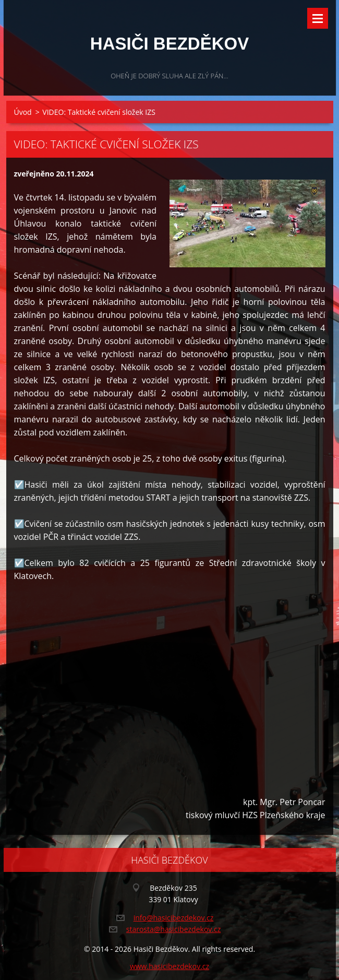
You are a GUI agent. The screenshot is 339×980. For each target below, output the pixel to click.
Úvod (23, 112)
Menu (318, 18)
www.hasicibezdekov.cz (169, 966)
